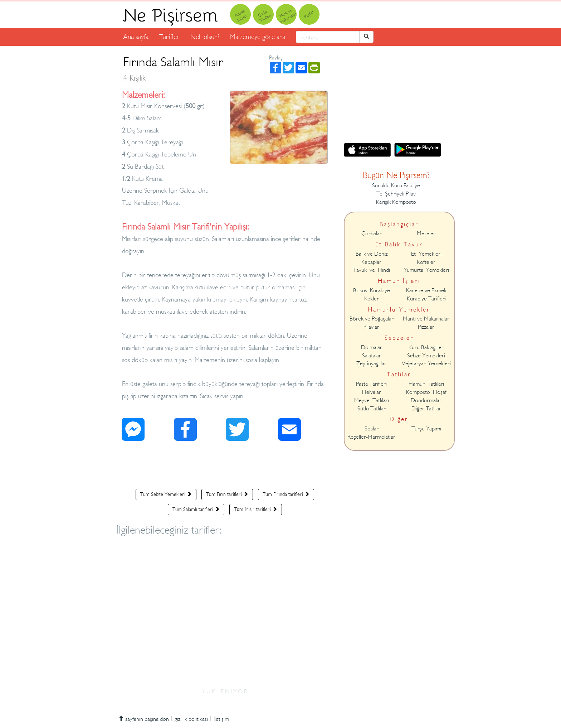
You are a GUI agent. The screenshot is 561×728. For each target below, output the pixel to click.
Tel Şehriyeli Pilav (396, 194)
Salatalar (372, 356)
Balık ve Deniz (372, 254)
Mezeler (426, 233)
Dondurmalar (426, 400)
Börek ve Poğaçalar (372, 319)
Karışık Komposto (396, 202)
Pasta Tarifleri (371, 384)
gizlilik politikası (191, 719)
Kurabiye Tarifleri (426, 299)
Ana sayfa (136, 37)
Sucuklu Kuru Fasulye (396, 185)
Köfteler (426, 262)
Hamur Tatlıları (426, 384)
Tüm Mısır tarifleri (256, 509)
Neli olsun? (205, 37)
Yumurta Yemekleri (426, 270)
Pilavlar (371, 327)
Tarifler (169, 37)
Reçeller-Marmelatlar (371, 437)
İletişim (221, 719)
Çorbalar (372, 233)
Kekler (372, 299)
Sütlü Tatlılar (372, 409)
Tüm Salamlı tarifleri (196, 509)
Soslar (372, 429)
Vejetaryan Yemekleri (426, 363)
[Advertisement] (225, 467)
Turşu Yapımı (426, 429)
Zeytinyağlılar (371, 363)
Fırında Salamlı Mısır (173, 69)
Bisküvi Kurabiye (372, 290)
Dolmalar (372, 347)
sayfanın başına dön (143, 719)
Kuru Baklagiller (426, 347)
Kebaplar (371, 262)
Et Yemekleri (426, 254)
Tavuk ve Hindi (372, 270)
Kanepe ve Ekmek (426, 290)
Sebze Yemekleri (426, 356)
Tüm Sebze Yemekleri (166, 494)
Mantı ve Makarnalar (426, 319)
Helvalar (372, 392)
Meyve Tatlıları (372, 400)
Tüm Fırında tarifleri (286, 494)
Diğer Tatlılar (426, 409)
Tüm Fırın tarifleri (227, 494)
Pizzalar (426, 327)
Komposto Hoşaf (426, 392)
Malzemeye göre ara (258, 37)
